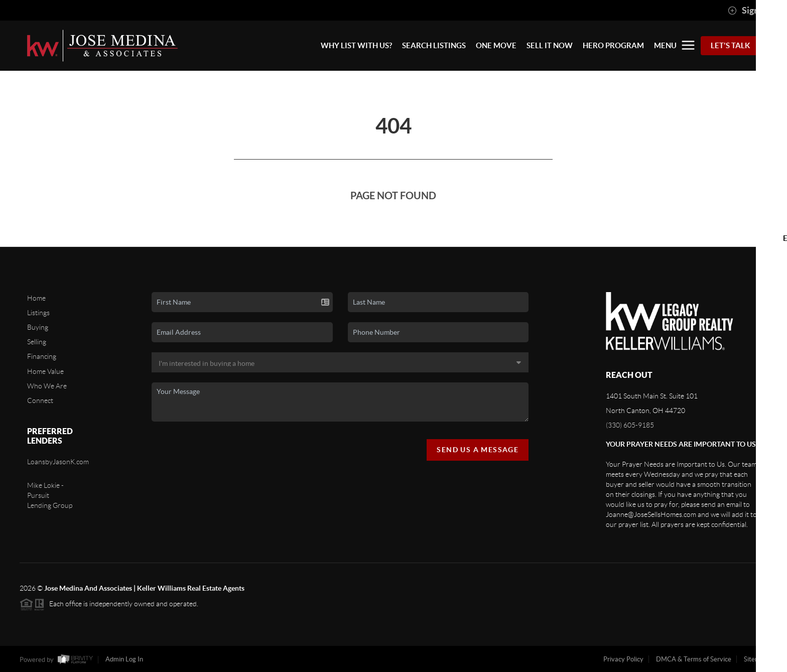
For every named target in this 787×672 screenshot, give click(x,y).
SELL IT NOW (550, 45)
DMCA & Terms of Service (694, 659)
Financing (42, 356)
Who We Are (47, 386)
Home (36, 298)
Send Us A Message (478, 450)
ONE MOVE (496, 45)
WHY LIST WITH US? (356, 45)
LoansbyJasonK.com (58, 462)
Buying (38, 327)
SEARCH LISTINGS (434, 45)
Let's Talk (730, 45)
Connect (40, 400)
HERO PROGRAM (613, 45)
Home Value (45, 371)
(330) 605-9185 (630, 425)
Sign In (748, 11)
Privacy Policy (623, 659)
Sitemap (756, 659)
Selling (37, 342)
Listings (38, 313)
